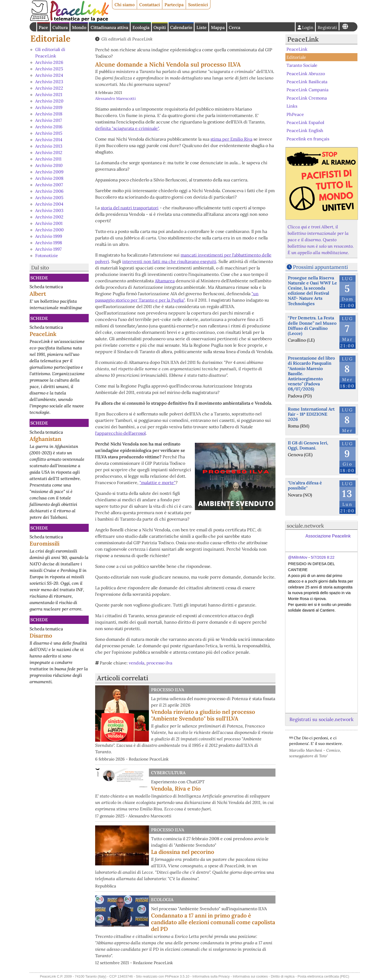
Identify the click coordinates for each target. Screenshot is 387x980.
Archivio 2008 (49, 178)
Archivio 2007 (49, 185)
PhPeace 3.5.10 (177, 976)
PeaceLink (43, 334)
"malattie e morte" (157, 482)
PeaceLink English (305, 130)
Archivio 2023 (49, 82)
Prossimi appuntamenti (320, 267)
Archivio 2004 (49, 204)
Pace (43, 27)
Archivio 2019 (49, 107)
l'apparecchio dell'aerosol (120, 433)
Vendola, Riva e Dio (176, 789)
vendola (137, 663)
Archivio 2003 (49, 210)
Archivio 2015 (49, 133)
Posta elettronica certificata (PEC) (323, 976)
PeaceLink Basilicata (307, 82)
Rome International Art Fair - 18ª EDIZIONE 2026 (311, 414)
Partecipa (174, 5)
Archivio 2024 (49, 75)
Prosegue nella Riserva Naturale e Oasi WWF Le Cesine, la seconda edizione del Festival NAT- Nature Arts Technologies (312, 291)
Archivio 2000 (49, 230)
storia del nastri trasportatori (130, 208)
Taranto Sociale (302, 65)
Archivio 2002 (49, 217)
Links (292, 106)
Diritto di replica (283, 976)
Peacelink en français (308, 138)
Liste (202, 27)
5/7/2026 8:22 (323, 557)
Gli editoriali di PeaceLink (127, 39)
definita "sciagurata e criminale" (127, 128)
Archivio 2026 (49, 62)
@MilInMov (298, 557)
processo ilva (159, 663)
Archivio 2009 (49, 172)
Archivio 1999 (49, 236)
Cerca (234, 27)
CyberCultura (168, 773)
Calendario (181, 27)
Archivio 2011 (48, 159)
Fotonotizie (47, 255)
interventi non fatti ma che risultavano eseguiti (169, 261)
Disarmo (41, 636)
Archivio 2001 (49, 223)
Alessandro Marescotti (115, 98)
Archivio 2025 (49, 69)
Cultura (60, 27)
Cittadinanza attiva (109, 27)
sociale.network (305, 526)
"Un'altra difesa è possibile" (305, 485)
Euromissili (44, 544)
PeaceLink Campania (307, 90)
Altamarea (165, 281)
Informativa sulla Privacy (211, 976)
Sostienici (198, 5)
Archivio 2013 (49, 146)
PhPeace (295, 114)
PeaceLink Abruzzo (306, 73)
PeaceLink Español (305, 122)
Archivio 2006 (49, 191)
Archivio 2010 (49, 165)
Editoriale (50, 39)
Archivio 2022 (49, 88)
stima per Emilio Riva (231, 139)
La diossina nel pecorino (183, 852)
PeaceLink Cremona (307, 98)
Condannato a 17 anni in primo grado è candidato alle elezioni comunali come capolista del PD (213, 922)
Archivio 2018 (49, 114)
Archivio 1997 (48, 249)
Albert (38, 294)
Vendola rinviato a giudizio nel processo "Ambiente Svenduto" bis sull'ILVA (203, 715)
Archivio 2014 (49, 140)
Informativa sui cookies (250, 976)
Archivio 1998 (49, 243)
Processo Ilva (168, 690)
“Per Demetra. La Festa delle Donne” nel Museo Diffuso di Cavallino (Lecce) (312, 326)
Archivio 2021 (49, 94)
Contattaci (150, 5)
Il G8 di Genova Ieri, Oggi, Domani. (308, 445)
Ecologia (141, 27)
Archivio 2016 (49, 127)
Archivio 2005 (49, 198)
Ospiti (160, 27)
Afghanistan (45, 439)
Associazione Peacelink (328, 536)
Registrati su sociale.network (321, 719)
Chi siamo (125, 5)
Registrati (327, 27)
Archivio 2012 (49, 152)
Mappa (218, 27)
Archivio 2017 (49, 120)
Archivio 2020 (49, 101)
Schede (39, 278)
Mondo (79, 27)
